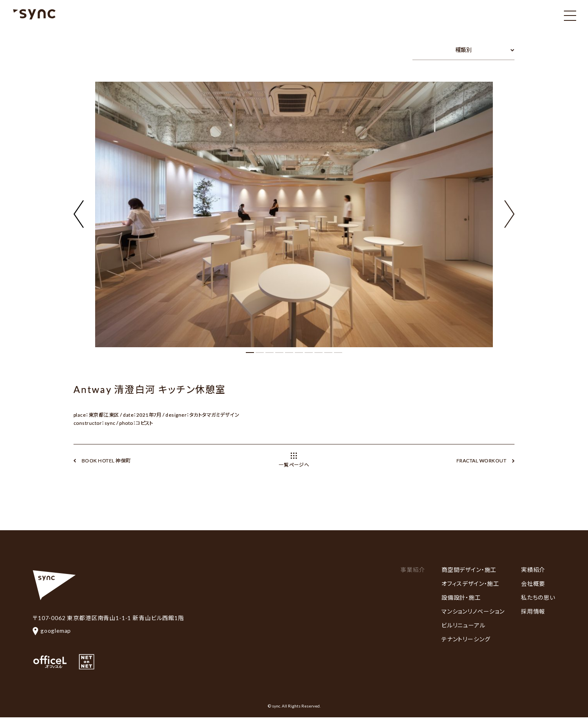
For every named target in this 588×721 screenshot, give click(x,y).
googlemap (52, 631)
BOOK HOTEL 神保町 (106, 461)
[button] (509, 209)
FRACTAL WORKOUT (481, 461)
